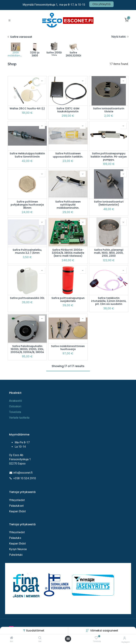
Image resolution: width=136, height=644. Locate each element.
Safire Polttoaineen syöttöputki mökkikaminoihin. (68, 205)
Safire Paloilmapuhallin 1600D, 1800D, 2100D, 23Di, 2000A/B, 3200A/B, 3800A (27, 349)
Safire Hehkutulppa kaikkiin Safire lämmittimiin (27, 155)
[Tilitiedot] (125, 638)
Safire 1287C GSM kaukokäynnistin (68, 110)
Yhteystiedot (17, 500)
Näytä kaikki (120, 37)
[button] (104, 631)
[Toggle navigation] (9, 20)
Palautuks (15, 538)
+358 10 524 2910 (25, 478)
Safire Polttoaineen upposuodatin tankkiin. (68, 155)
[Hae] (40, 638)
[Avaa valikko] (68, 639)
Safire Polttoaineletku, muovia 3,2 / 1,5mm (27, 251)
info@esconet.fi (23, 473)
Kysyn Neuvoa (18, 549)
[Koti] (12, 638)
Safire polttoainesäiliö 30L (27, 298)
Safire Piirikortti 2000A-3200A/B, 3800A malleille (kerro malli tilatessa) (68, 253)
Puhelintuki (16, 555)
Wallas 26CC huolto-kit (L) (27, 109)
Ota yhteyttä (101, 4)
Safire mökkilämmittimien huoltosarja (68, 348)
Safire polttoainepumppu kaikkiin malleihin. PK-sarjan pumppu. (109, 157)
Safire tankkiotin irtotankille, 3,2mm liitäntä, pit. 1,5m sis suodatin (109, 301)
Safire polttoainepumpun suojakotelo (68, 300)
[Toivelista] (96, 638)
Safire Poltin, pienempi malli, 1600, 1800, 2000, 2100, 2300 (109, 253)
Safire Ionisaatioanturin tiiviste (109, 110)
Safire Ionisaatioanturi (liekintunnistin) (109, 203)
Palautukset (16, 506)
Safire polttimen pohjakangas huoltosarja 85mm (27, 205)
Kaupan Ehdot (17, 511)
